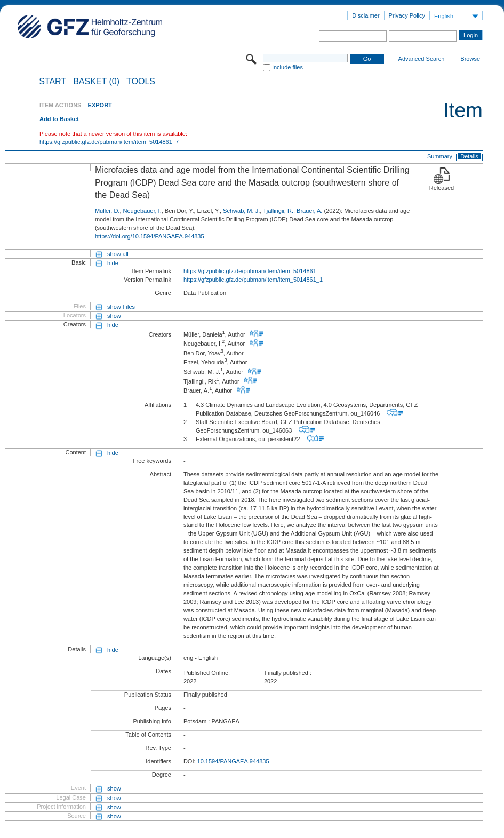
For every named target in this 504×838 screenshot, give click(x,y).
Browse (470, 59)
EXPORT (100, 105)
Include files (287, 67)
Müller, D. (107, 211)
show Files (121, 307)
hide (113, 263)
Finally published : (288, 673)
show (114, 316)
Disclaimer (366, 15)
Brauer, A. (309, 211)
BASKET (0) (96, 82)
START (53, 82)
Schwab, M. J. (241, 211)
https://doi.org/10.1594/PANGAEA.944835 (150, 236)
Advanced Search (422, 59)
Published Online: (207, 673)
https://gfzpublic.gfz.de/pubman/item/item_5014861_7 (109, 142)
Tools (141, 82)
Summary (440, 156)
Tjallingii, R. (278, 211)
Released (442, 188)
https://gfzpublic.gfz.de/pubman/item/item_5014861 (250, 271)
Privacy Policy (407, 15)
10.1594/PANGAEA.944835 (233, 761)
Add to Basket (59, 119)
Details (469, 156)
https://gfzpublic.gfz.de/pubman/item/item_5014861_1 (253, 280)
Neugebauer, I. (142, 211)
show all (118, 254)
